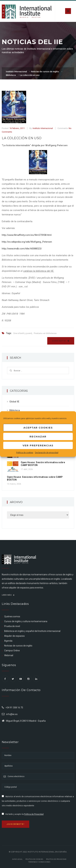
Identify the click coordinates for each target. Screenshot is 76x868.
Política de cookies (25, 453)
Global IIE (14, 402)
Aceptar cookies (38, 427)
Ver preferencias (38, 445)
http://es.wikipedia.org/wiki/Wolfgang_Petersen (27, 242)
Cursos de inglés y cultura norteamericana (26, 621)
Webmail (9, 655)
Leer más (8, 595)
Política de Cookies (34, 859)
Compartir (61, 341)
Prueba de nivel (12, 626)
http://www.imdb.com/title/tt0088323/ (22, 249)
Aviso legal (17, 859)
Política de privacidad (56, 859)
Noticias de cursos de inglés (18, 646)
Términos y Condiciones (39, 862)
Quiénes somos (12, 616)
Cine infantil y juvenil (22, 333)
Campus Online (12, 651)
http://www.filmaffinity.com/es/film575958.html (27, 235)
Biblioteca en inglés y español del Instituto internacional (32, 631)
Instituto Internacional (43, 128)
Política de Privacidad (34, 814)
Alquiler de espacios (14, 636)
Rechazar (38, 436)
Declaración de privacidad (47, 453)
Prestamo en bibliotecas (45, 333)
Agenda (8, 641)
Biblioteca (15, 410)
